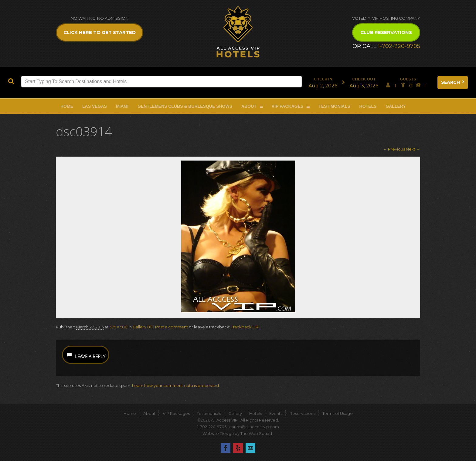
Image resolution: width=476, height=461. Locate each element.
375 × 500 (118, 327)
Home (67, 106)
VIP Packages (288, 106)
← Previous (394, 149)
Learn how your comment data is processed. (176, 385)
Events (276, 413)
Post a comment (172, 327)
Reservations (302, 413)
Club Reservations (386, 32)
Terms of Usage (338, 413)
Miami (122, 106)
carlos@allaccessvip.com (254, 427)
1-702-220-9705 (399, 46)
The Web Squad (257, 433)
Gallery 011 (143, 327)
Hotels (368, 106)
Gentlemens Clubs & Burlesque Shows (185, 106)
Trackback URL (246, 327)
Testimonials (334, 106)
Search (453, 82)
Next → (413, 149)
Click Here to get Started (100, 32)
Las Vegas (95, 106)
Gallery (396, 106)
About (249, 106)
